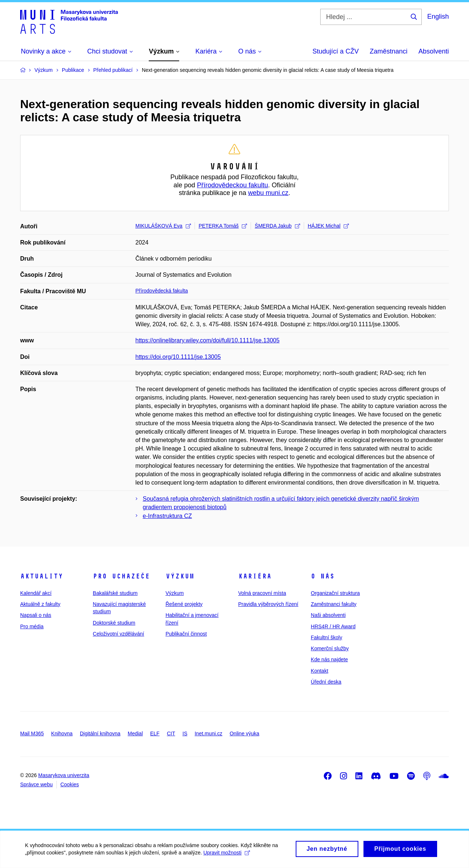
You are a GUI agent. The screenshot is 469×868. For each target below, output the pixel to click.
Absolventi (434, 51)
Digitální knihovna (100, 733)
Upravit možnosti (227, 855)
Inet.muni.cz (208, 733)
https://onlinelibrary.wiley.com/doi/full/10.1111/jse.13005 (208, 340)
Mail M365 (32, 733)
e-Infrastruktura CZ (167, 516)
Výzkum (180, 576)
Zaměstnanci (389, 51)
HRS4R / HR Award (333, 626)
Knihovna (62, 733)
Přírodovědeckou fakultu (232, 185)
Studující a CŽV (336, 51)
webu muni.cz (268, 193)
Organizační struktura (335, 593)
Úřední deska (326, 682)
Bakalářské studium (115, 593)
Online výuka (245, 733)
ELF (155, 733)
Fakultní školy (326, 637)
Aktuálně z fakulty (40, 604)
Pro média (32, 626)
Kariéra (255, 576)
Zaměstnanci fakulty (334, 604)
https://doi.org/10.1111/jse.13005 (178, 357)
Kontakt (319, 671)
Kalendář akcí (36, 593)
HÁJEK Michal (328, 226)
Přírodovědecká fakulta (162, 291)
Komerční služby (330, 648)
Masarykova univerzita (64, 775)
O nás (323, 576)
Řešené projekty (184, 604)
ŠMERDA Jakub (277, 226)
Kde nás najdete (329, 659)
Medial (135, 733)
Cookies (70, 784)
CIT (171, 733)
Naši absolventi (328, 615)
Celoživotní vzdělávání (118, 634)
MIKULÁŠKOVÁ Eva (163, 226)
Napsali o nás (36, 615)
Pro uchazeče (121, 576)
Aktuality (42, 576)
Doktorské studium (114, 623)
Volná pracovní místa (262, 593)
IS (185, 733)
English (438, 16)
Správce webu (36, 784)
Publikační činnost (186, 634)
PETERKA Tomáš (223, 226)
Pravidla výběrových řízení (268, 604)
